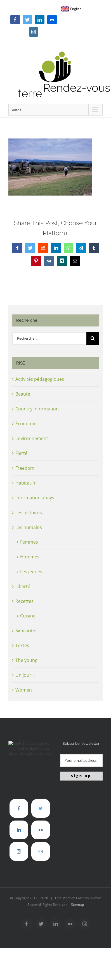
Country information (37, 409)
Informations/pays (35, 498)
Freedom (25, 468)
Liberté (23, 586)
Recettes (24, 601)
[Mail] (41, 851)
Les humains (29, 527)
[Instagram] (19, 851)
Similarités (26, 631)
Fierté (21, 453)
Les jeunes (31, 572)
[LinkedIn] (19, 830)
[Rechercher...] (49, 338)
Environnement (32, 438)
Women (24, 690)
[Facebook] (19, 808)
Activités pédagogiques (40, 379)
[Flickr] (41, 830)
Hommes (30, 557)
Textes (22, 645)
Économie (26, 424)
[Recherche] (93, 338)
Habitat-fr (26, 483)
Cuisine (28, 616)
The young (26, 660)
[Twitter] (41, 808)
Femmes (29, 542)
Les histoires (29, 513)
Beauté (23, 394)
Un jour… (25, 675)
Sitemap (77, 905)
